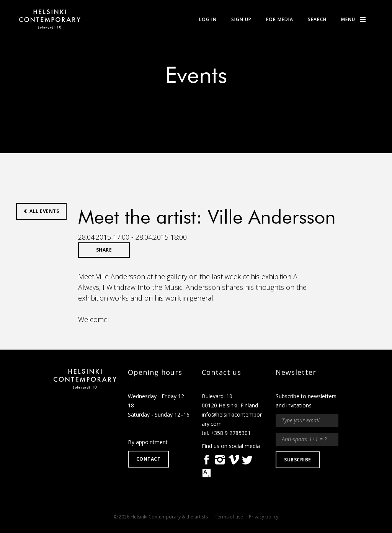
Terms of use (229, 517)
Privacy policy (264, 517)
